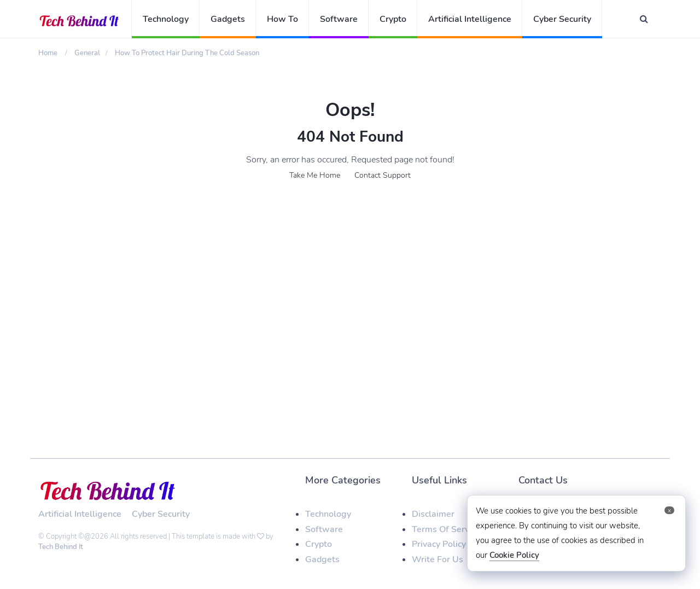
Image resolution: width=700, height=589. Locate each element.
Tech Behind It (61, 547)
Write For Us (437, 559)
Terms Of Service (446, 529)
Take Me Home (315, 175)
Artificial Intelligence (470, 19)
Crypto (393, 19)
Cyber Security (562, 19)
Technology (166, 19)
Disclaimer (433, 514)
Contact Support (383, 175)
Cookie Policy (514, 555)
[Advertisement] (350, 283)
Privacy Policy (439, 544)
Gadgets (228, 19)
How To (282, 19)
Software (339, 19)
